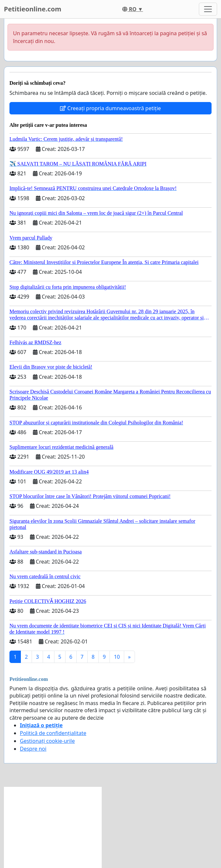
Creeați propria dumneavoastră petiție (110, 108)
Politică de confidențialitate (53, 733)
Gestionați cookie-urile (47, 741)
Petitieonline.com (33, 9)
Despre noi (33, 749)
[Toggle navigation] (208, 9)
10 (117, 657)
